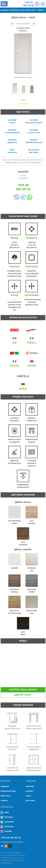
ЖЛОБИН (30, 791)
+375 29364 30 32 (29, 4)
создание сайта (7, 863)
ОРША (28, 796)
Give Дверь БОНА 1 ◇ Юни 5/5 (27, 103)
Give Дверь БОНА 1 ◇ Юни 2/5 (21, 103)
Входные (5, 10)
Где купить (31, 10)
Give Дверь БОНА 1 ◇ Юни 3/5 (23, 103)
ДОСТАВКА (30, 801)
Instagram (7, 827)
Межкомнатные (17, 10)
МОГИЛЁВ (30, 786)
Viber (5, 812)
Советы (40, 10)
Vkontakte (7, 822)
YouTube (6, 831)
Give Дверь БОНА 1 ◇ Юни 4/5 (25, 103)
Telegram (7, 817)
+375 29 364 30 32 (11, 838)
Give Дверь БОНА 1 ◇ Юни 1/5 (19, 103)
